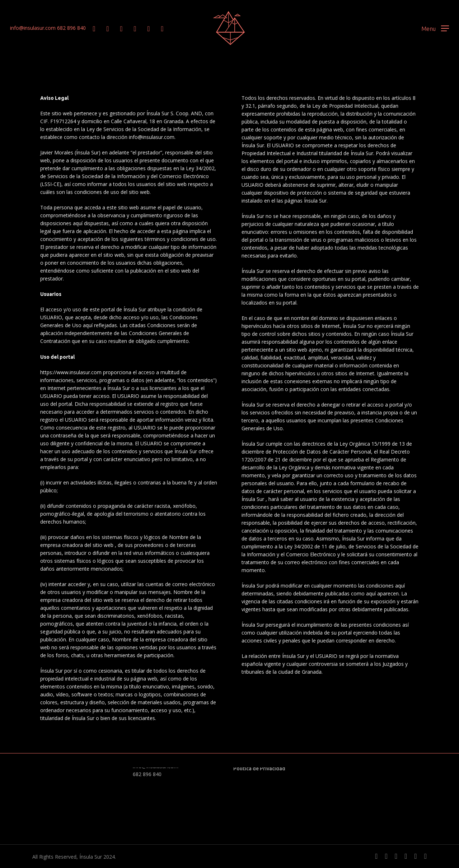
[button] (435, 28)
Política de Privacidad (259, 769)
